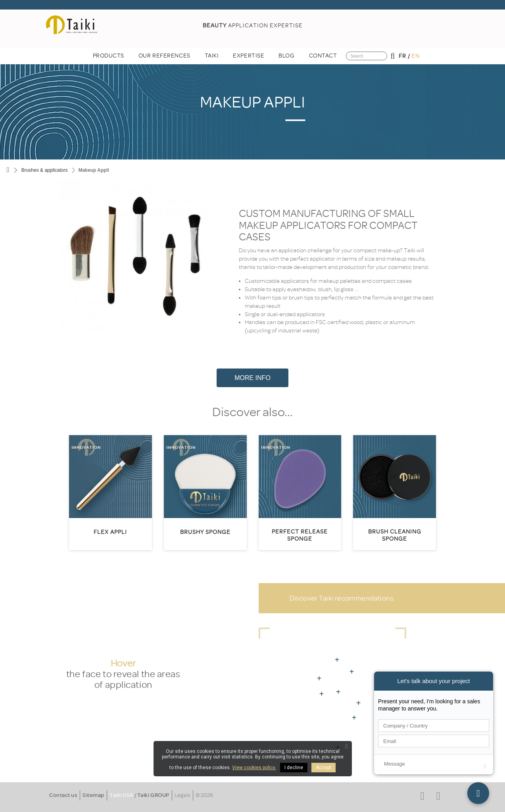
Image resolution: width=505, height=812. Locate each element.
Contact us (63, 795)
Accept (324, 768)
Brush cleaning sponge (395, 535)
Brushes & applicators (45, 170)
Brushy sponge (205, 532)
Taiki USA (122, 795)
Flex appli (110, 532)
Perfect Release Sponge (300, 535)
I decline (294, 768)
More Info (252, 378)
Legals (182, 795)
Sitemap (93, 795)
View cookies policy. (254, 768)
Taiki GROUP (153, 795)
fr (402, 56)
